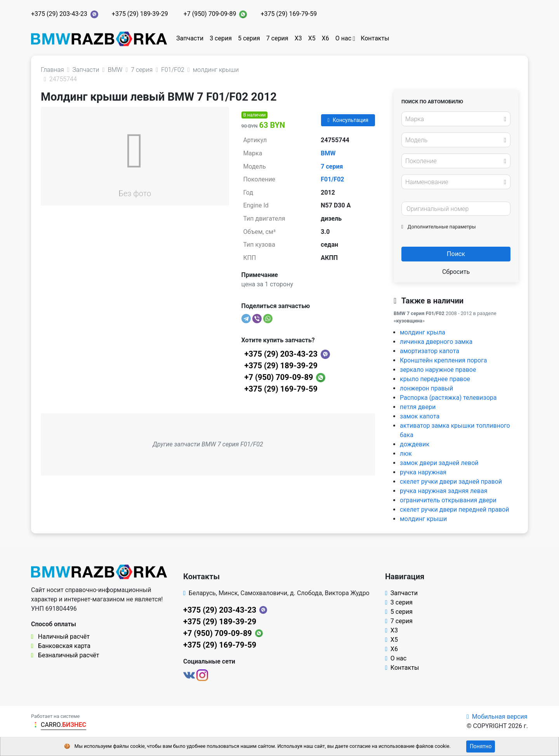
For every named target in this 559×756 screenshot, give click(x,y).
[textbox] (454, 119)
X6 (326, 38)
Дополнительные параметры (439, 227)
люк (406, 454)
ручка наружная (423, 472)
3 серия (221, 38)
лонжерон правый (426, 388)
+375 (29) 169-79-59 (289, 14)
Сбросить (456, 272)
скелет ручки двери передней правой (454, 510)
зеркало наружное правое (438, 370)
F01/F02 (332, 179)
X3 (298, 38)
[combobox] (456, 119)
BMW (328, 153)
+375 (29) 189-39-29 (140, 14)
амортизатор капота (430, 351)
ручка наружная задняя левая (444, 491)
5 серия (249, 38)
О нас (343, 38)
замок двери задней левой (439, 463)
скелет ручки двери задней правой (451, 482)
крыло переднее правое (435, 379)
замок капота (420, 416)
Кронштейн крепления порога (444, 360)
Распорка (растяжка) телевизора (448, 398)
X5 (312, 38)
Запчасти (190, 38)
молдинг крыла (423, 332)
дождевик (415, 444)
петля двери (418, 407)
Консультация (348, 120)
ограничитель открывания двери (448, 500)
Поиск (456, 254)
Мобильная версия (497, 717)
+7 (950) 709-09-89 (210, 14)
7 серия (277, 38)
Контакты (375, 38)
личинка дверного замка (436, 342)
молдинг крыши (423, 519)
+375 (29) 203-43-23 (59, 14)
